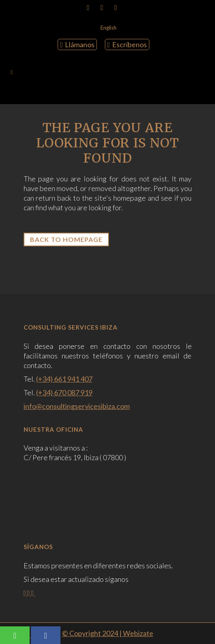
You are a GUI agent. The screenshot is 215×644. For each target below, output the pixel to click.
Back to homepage (66, 239)
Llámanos (77, 44)
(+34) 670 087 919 (64, 392)
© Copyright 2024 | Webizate (108, 633)
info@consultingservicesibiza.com (77, 406)
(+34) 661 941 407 (64, 379)
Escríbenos (127, 44)
